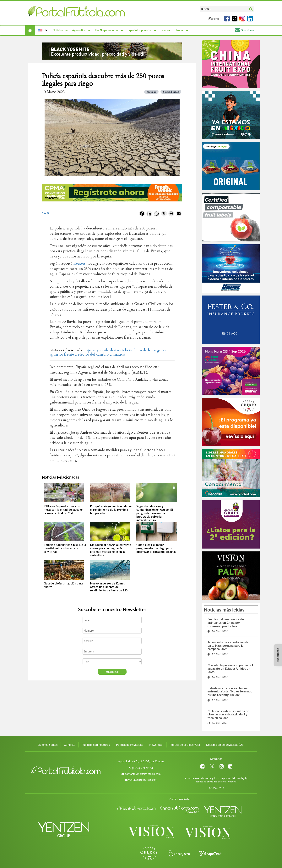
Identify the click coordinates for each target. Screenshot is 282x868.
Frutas (180, 30)
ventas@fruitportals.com (143, 780)
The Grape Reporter (106, 30)
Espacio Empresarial (139, 30)
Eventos (165, 30)
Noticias (58, 30)
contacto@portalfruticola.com (143, 774)
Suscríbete (244, 30)
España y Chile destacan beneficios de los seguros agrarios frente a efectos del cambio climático (108, 352)
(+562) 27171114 (143, 768)
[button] (42, 30)
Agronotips (79, 30)
